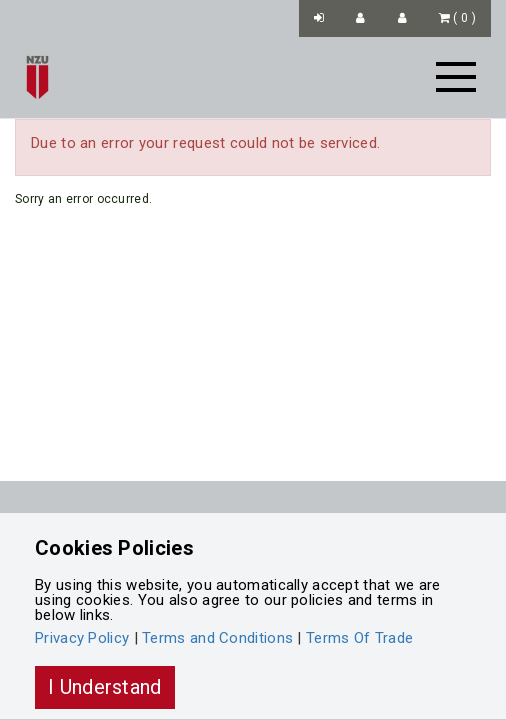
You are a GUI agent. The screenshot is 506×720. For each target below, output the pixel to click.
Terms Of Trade (359, 638)
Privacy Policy (82, 638)
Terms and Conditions (217, 638)
